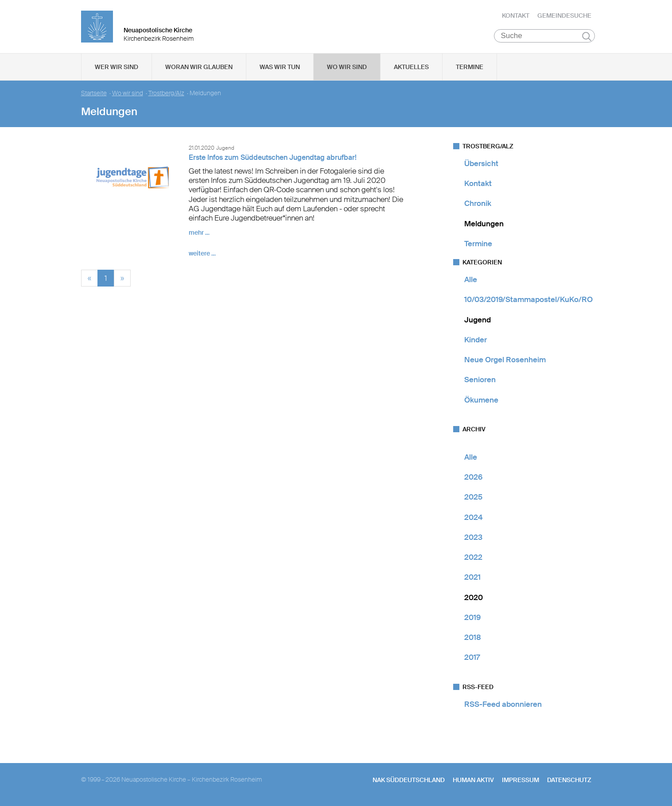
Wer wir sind (117, 67)
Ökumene (481, 400)
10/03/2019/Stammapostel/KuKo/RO (528, 300)
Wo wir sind (347, 67)
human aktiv (473, 780)
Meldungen (484, 224)
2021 (472, 577)
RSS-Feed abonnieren (503, 704)
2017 (472, 658)
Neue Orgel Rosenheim (505, 360)
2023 (473, 537)
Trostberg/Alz (166, 93)
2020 (474, 597)
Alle (471, 279)
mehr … (199, 233)
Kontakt (516, 15)
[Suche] (545, 36)
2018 (473, 637)
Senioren (480, 380)
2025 (473, 497)
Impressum (521, 780)
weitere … (202, 254)
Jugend (478, 320)
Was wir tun (280, 67)
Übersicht (481, 163)
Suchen (587, 36)
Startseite (94, 93)
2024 (474, 517)
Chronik (478, 204)
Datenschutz (569, 780)
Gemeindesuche (564, 15)
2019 (472, 617)
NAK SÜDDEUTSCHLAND (409, 780)
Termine (470, 67)
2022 (473, 557)
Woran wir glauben (199, 67)
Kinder (476, 340)
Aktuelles (411, 67)
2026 (473, 477)
